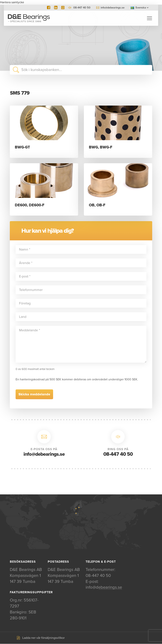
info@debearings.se (113, 8)
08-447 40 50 (118, 454)
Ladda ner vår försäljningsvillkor (43, 638)
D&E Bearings (29, 18)
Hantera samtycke (12, 2)
